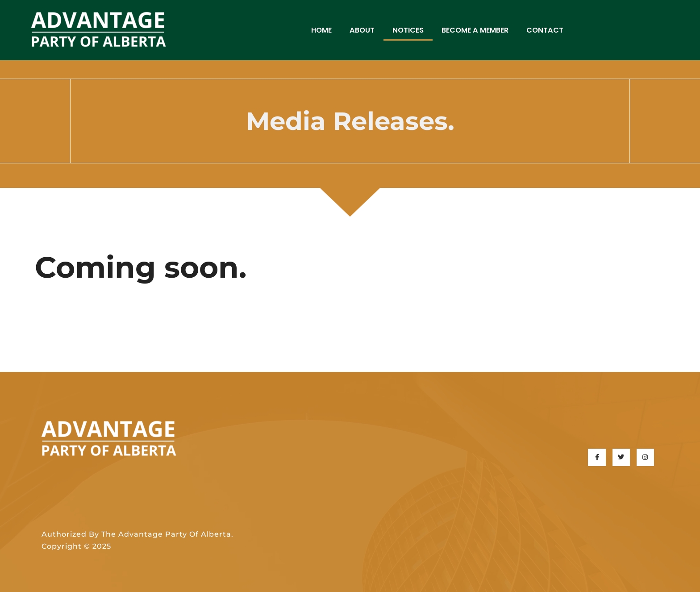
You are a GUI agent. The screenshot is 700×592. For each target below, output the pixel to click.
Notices (408, 30)
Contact (545, 30)
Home (321, 30)
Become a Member (475, 30)
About (362, 30)
